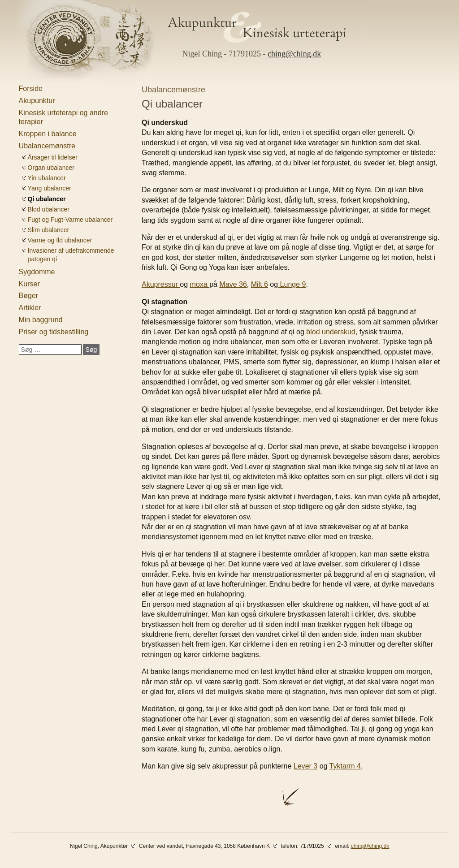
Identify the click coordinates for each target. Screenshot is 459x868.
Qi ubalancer (47, 199)
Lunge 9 (292, 284)
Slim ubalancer (49, 230)
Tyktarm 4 (345, 766)
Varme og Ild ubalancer (60, 240)
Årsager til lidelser (53, 157)
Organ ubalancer (51, 168)
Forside (31, 89)
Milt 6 (260, 284)
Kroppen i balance (48, 134)
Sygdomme (37, 272)
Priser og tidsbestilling (54, 332)
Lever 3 (305, 766)
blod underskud (331, 332)
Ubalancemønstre (47, 146)
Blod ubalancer (49, 209)
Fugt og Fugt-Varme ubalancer (70, 220)
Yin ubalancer (47, 178)
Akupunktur (37, 101)
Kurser (29, 284)
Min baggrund (41, 320)
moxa (200, 284)
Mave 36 (233, 284)
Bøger (29, 296)
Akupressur (161, 284)
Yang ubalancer (50, 188)
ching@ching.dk (294, 54)
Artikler (30, 308)
